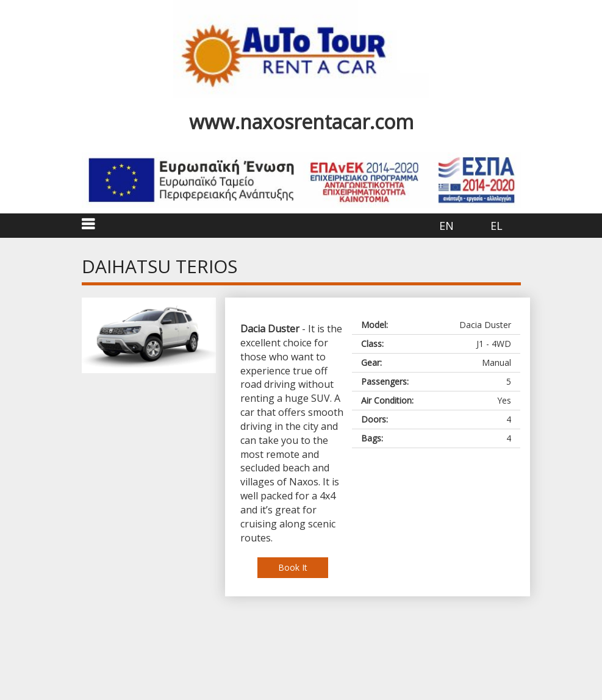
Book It (293, 567)
